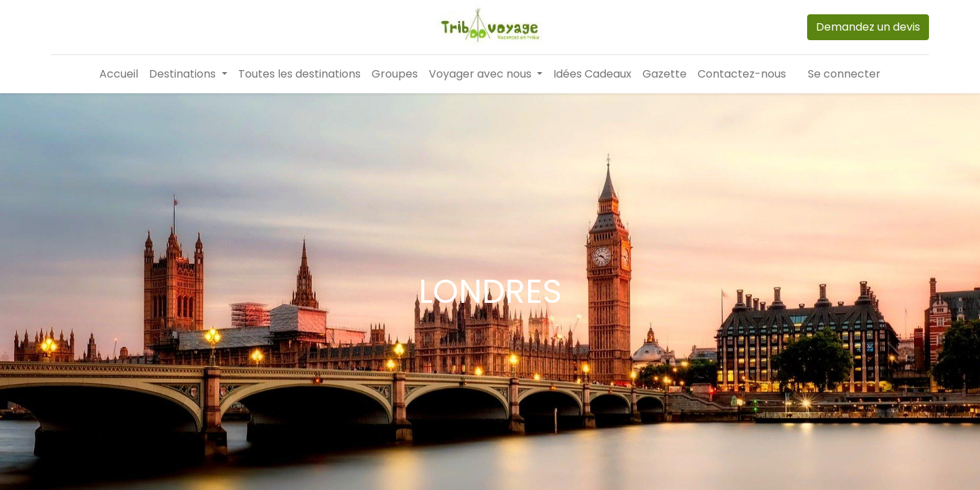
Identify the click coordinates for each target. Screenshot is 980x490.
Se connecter (844, 74)
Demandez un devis (868, 27)
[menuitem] (119, 74)
